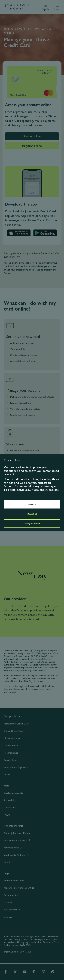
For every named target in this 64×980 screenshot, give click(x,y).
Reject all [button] (32, 514)
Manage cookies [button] (32, 523)
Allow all (32, 504)
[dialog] (32, 493)
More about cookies (45, 490)
